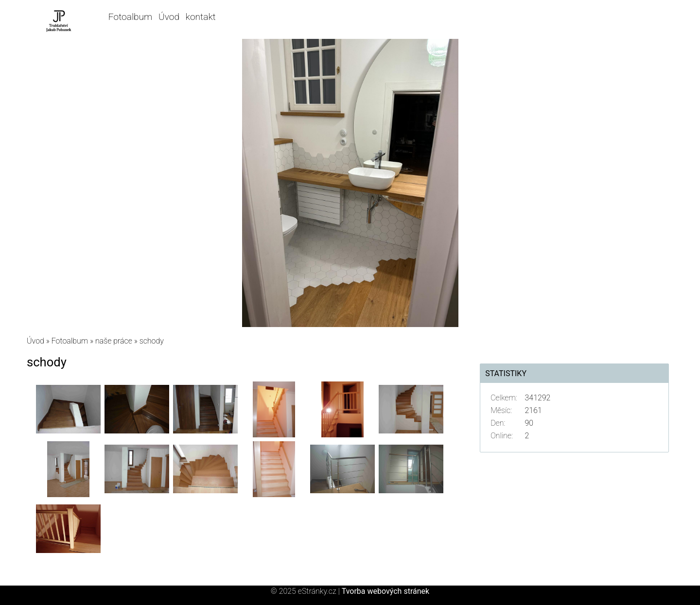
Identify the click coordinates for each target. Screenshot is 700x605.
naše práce (114, 341)
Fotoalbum (130, 17)
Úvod (169, 17)
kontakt (201, 17)
